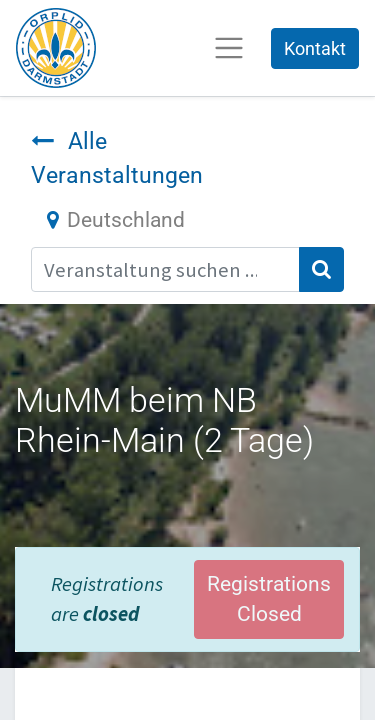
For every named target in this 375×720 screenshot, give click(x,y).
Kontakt (315, 48)
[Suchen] (321, 269)
